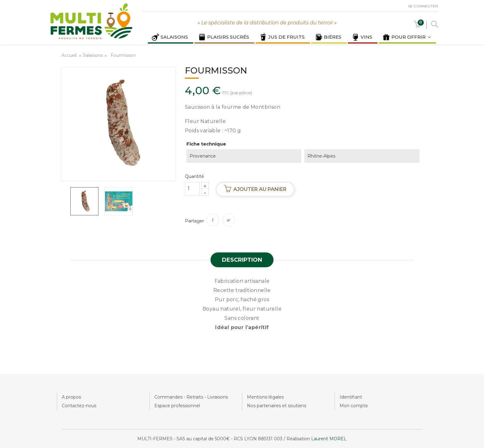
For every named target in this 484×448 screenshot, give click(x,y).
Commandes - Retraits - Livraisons (191, 397)
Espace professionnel (177, 406)
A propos (71, 397)
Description (242, 260)
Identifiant (351, 397)
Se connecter (423, 6)
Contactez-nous (79, 406)
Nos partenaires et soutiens (277, 406)
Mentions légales (265, 397)
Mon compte (354, 406)
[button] (417, 26)
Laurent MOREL (329, 439)
